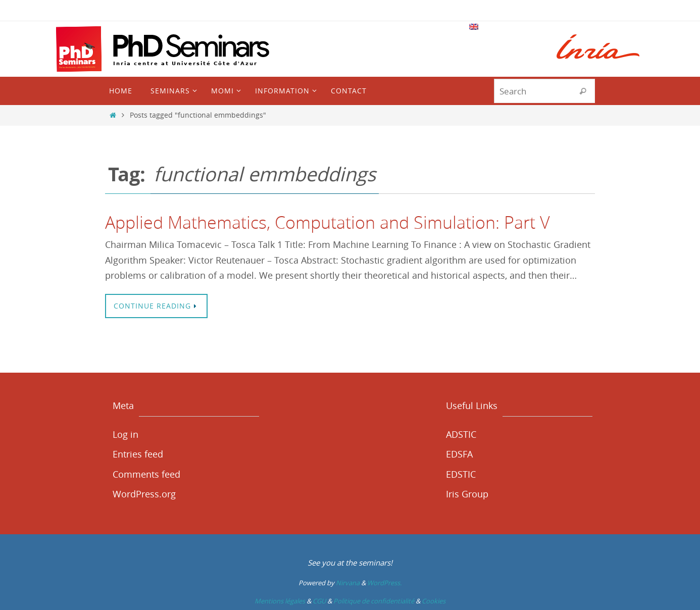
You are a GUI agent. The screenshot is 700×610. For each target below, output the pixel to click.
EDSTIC (461, 474)
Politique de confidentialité (374, 601)
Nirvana (348, 583)
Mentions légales (280, 601)
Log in (126, 434)
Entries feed (138, 454)
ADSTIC (461, 434)
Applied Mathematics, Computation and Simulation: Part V (328, 222)
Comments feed (146, 474)
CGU (319, 601)
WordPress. (384, 583)
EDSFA (459, 454)
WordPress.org (144, 494)
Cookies (434, 601)
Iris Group (467, 494)
